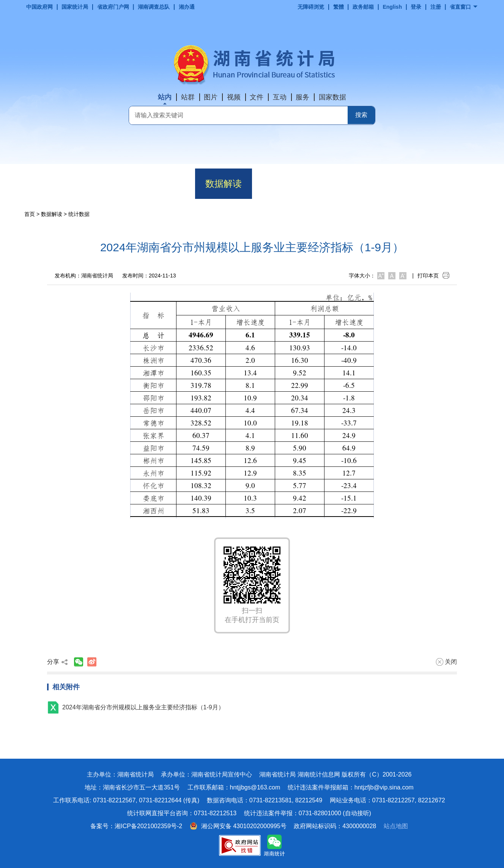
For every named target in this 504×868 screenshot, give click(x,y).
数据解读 (224, 184)
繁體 (339, 7)
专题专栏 (451, 184)
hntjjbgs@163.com (255, 787)
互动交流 (394, 184)
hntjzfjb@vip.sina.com (384, 787)
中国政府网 (39, 7)
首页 (53, 184)
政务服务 (337, 184)
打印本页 (433, 276)
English (392, 7)
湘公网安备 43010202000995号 (238, 826)
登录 (416, 7)
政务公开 (280, 184)
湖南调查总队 (154, 7)
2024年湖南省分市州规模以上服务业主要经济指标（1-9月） (143, 707)
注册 (436, 7)
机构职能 (110, 184)
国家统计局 (75, 7)
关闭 (446, 662)
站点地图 (396, 826)
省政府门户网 (113, 7)
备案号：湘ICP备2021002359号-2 (136, 826)
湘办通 (187, 7)
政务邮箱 (363, 7)
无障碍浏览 (311, 7)
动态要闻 (167, 184)
